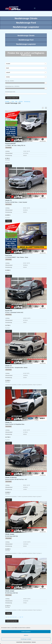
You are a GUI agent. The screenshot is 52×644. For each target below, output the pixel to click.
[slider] (46, 83)
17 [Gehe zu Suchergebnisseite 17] (21, 617)
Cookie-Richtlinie (19, 642)
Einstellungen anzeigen (26, 639)
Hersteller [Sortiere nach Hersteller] (7, 102)
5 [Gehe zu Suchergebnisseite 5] (15, 617)
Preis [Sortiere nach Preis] (13, 102)
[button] (46, 64)
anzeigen (9, 166)
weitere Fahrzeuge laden (12, 621)
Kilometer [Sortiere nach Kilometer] (21, 102)
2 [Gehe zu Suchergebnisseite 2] (8, 617)
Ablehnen (26, 635)
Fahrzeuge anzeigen (12, 98)
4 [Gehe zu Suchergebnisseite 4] (13, 617)
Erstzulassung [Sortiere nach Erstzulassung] (27, 102)
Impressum (34, 642)
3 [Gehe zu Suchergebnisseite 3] (11, 617)
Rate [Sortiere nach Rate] (16, 102)
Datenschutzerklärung (27, 642)
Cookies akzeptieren (26, 632)
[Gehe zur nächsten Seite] (23, 617)
